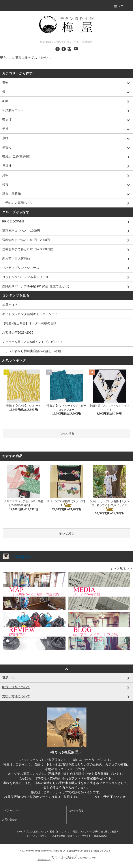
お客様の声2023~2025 (18, 332)
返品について (80, 832)
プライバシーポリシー (37, 836)
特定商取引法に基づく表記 (103, 832)
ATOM (103, 836)
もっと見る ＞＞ (122, 569)
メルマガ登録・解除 (62, 836)
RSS (96, 836)
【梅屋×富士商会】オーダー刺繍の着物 (29, 323)
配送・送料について (60, 832)
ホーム (20, 832)
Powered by (66, 859)
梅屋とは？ (10, 305)
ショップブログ (83, 836)
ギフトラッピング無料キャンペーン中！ (30, 314)
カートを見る (76, 810)
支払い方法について (36, 832)
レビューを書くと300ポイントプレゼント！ (33, 342)
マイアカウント (11, 810)
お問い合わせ (9, 819)
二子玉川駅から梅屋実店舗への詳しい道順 (32, 351)
